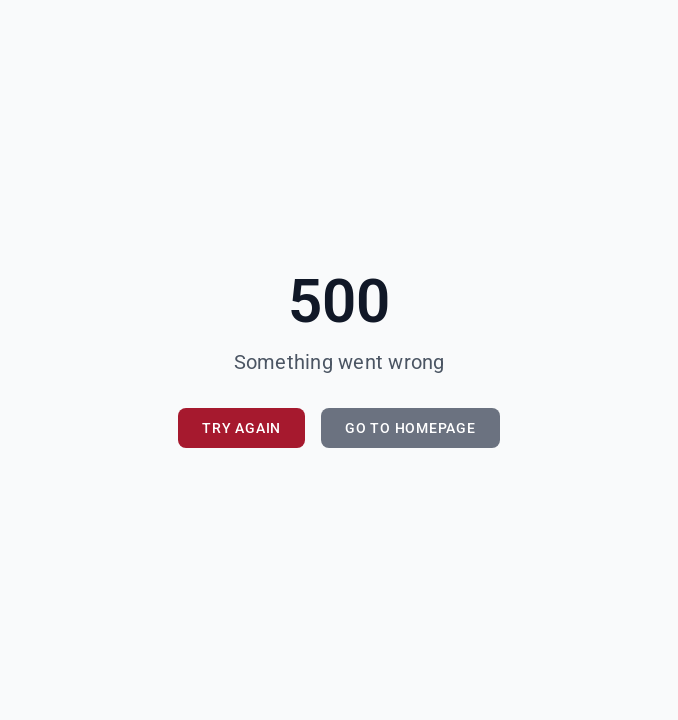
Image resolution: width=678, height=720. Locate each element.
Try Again (241, 428)
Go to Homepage (410, 428)
